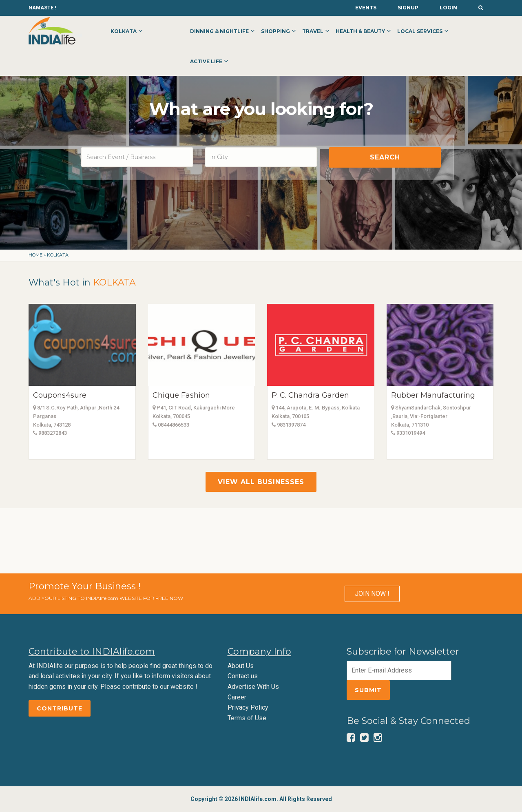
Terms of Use (247, 718)
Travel (313, 31)
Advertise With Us (253, 687)
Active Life (206, 61)
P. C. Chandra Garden (310, 395)
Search (385, 157)
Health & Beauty (360, 31)
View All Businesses (261, 482)
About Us (241, 666)
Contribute (60, 708)
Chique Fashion (181, 395)
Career (237, 697)
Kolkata (124, 31)
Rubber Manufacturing (433, 395)
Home (35, 255)
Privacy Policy (248, 707)
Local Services (420, 31)
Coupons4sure (60, 395)
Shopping (275, 31)
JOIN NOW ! (372, 594)
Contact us (243, 676)
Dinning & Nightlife (219, 31)
